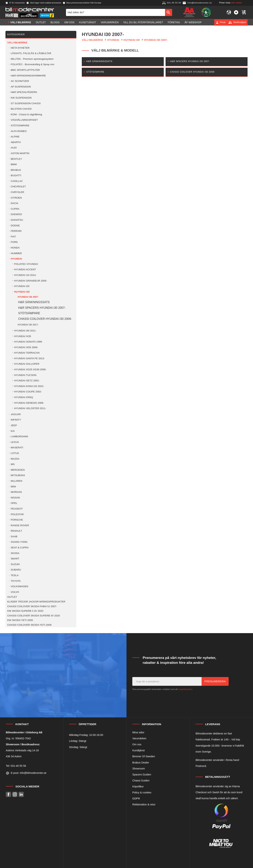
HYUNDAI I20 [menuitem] (22, 286)
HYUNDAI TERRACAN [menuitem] (27, 353)
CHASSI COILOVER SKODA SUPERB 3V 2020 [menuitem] (34, 616)
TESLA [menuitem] (15, 575)
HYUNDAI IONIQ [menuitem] (24, 397)
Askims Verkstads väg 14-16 (22, 750)
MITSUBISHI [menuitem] (18, 475)
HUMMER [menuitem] (16, 253)
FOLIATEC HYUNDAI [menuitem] (26, 264)
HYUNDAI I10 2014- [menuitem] (25, 275)
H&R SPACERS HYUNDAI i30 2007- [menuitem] (42, 308)
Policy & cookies (142, 792)
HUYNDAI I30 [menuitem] (22, 292)
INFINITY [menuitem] (16, 420)
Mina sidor (138, 732)
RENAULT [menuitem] (16, 531)
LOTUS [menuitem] (15, 453)
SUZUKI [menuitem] (15, 564)
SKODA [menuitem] (15, 553)
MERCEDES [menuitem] (18, 470)
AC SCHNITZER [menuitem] (20, 81)
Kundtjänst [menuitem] (88, 22)
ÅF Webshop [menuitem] (193, 22)
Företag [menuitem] (174, 22)
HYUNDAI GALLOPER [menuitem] (27, 364)
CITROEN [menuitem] (16, 198)
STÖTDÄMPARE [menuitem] (20, 126)
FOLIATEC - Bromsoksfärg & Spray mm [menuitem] (33, 64)
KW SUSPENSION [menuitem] (21, 98)
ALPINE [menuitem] (15, 137)
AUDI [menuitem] (14, 148)
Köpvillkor (138, 787)
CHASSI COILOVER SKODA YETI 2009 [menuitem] (29, 625)
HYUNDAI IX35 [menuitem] (23, 336)
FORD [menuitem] (14, 242)
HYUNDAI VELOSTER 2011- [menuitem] (30, 408)
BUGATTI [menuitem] (16, 175)
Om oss (137, 744)
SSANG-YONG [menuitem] (19, 542)
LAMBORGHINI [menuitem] (19, 436)
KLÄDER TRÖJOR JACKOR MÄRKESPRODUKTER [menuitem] (36, 602)
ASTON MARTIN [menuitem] (20, 153)
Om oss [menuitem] (69, 22)
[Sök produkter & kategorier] (116, 12)
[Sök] (169, 12)
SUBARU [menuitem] (16, 570)
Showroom (139, 769)
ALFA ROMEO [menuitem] (19, 131)
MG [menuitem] (13, 464)
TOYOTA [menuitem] (16, 581)
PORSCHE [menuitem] (17, 520)
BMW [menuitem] (14, 164)
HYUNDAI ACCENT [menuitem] (25, 269)
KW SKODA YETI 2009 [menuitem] (20, 620)
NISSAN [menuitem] (15, 498)
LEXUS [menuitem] (15, 442)
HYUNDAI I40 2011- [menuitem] (25, 331)
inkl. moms (237, 3)
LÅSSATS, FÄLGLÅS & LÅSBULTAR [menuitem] (31, 53)
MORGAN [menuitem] (16, 492)
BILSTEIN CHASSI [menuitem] (21, 109)
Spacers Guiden (142, 775)
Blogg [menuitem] (55, 22)
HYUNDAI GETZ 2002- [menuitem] (27, 381)
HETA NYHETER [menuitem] (20, 48)
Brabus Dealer (141, 763)
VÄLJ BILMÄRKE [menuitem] (21, 22)
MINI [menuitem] (13, 487)
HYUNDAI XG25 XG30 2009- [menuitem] (30, 369)
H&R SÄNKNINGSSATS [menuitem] (34, 302)
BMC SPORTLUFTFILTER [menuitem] (25, 70)
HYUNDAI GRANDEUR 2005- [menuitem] (31, 281)
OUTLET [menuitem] (41, 22)
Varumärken (139, 738)
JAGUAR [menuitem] (16, 414)
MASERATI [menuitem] (17, 448)
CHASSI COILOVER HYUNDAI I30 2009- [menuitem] (45, 319)
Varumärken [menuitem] (110, 22)
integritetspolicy (185, 689)
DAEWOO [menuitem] (16, 214)
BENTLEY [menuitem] (16, 159)
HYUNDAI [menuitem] (16, 259)
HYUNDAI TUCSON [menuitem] (25, 375)
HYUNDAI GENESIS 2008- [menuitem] (29, 403)
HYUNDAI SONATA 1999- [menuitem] (28, 342)
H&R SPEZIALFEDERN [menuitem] (24, 92)
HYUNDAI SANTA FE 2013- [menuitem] (29, 358)
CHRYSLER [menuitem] (17, 192)
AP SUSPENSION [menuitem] (21, 87)
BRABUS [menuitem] (16, 170)
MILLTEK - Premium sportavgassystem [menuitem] (32, 59)
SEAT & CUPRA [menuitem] (20, 548)
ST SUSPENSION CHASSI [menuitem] (26, 103)
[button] (236, 12)
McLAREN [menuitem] (16, 481)
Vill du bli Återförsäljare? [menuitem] (143, 22)
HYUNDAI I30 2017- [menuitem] (28, 325)
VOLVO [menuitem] (15, 592)
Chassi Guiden (141, 781)
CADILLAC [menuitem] (17, 181)
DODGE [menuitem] (15, 226)
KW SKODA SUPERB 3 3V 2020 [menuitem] (25, 611)
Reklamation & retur (144, 804)
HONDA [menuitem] (15, 248)
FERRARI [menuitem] (16, 231)
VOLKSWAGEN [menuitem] (19, 586)
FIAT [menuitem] (13, 237)
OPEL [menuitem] (14, 503)
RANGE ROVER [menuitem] (20, 525)
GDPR (136, 798)
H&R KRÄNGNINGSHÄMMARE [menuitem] (28, 76)
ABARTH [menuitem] (16, 142)
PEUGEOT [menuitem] (17, 509)
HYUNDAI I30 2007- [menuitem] (28, 297)
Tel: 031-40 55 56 (16, 766)
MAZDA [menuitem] (15, 459)
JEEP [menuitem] (14, 425)
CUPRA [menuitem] (15, 209)
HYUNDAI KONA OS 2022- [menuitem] (29, 386)
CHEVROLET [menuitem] (18, 187)
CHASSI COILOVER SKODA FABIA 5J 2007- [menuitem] (32, 606)
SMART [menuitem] (15, 559)
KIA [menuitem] (13, 431)
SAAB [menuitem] (14, 536)
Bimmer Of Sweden (144, 756)
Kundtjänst (138, 750)
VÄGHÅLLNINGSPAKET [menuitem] (24, 120)
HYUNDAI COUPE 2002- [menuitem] (28, 392)
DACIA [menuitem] (15, 203)
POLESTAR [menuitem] (17, 514)
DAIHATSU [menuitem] (17, 220)
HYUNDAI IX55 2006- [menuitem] (26, 347)
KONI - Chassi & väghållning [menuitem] (26, 114)
